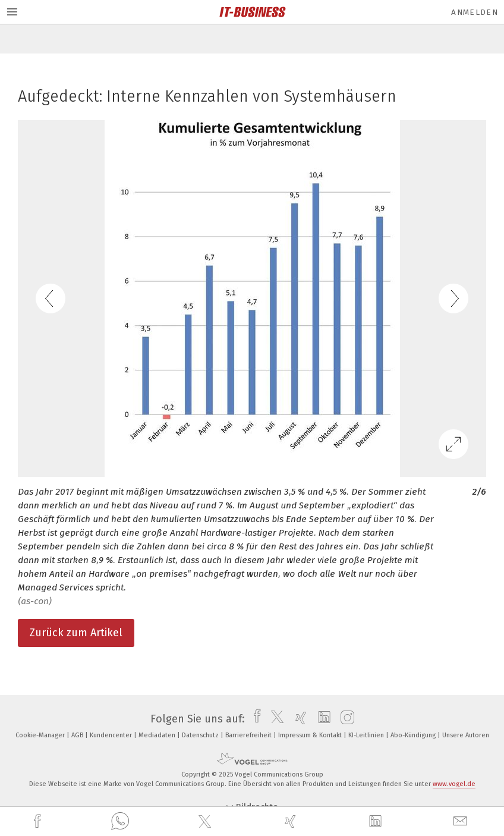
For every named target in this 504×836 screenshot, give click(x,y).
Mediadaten (158, 735)
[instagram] (344, 719)
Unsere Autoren (466, 735)
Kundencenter (112, 735)
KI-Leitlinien (367, 735)
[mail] (462, 821)
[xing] (292, 821)
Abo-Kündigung (414, 735)
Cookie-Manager (41, 735)
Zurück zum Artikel (76, 633)
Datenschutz (201, 735)
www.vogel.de (454, 784)
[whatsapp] (120, 822)
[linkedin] (377, 822)
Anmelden (475, 12)
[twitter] (206, 822)
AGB (78, 735)
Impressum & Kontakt (311, 735)
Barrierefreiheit (249, 735)
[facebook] (39, 821)
